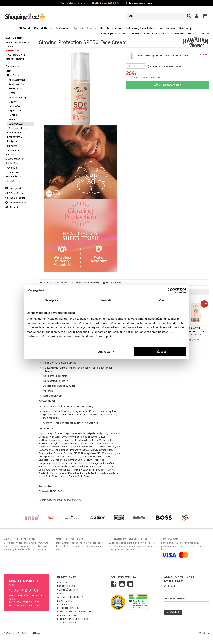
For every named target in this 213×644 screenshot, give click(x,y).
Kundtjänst (13, 189)
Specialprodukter (18, 128)
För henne (136, 34)
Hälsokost (63, 29)
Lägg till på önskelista (56, 283)
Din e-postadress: (175, 599)
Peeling (13, 115)
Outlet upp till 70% (105, 3)
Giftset (13, 93)
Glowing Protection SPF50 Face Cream (191, 34)
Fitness (91, 29)
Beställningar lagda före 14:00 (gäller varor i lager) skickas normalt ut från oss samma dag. (80, 544)
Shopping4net (108, 34)
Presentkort (15, 59)
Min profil (63, 583)
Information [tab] (107, 300)
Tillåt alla (160, 351)
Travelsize (11, 168)
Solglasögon (12, 163)
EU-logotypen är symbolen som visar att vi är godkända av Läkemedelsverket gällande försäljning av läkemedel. (133, 544)
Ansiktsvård (16, 84)
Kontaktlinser (43, 29)
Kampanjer (187, 29)
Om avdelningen (16, 203)
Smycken (13, 146)
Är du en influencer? (70, 597)
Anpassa (106, 351)
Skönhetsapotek (15, 159)
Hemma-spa (12, 172)
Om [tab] (161, 300)
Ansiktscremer (18, 80)
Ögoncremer (15, 111)
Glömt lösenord (68, 590)
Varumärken (167, 29)
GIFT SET (11, 47)
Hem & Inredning (111, 29)
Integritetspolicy (68, 608)
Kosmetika (14, 133)
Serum (12, 120)
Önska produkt (15, 198)
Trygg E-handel (67, 623)
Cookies (62, 605)
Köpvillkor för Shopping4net (75, 612)
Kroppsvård (15, 137)
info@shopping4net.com (24, 606)
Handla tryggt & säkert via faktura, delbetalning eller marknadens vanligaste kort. (185, 547)
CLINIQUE (12, 181)
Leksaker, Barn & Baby (141, 29)
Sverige (204, 633)
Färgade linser (13, 177)
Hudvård (148, 34)
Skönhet (25, 29)
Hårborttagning (17, 98)
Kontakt (62, 594)
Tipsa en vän (112, 283)
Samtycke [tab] (52, 300)
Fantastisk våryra (73, 3)
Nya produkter (16, 55)
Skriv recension (88, 283)
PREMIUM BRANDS (17, 43)
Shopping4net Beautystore (74, 619)
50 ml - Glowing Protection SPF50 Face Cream (168, 55)
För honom (13, 150)
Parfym (12, 141)
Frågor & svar (15, 193)
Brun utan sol (16, 89)
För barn (11, 155)
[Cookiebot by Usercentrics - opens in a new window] (170, 290)
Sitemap (36, 633)
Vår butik (12, 208)
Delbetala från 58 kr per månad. (144, 78)
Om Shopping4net (68, 616)
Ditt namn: (171, 586)
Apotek (78, 29)
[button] (205, 16)
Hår (10, 71)
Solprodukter (163, 34)
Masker (13, 102)
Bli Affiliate (64, 601)
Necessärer (15, 106)
